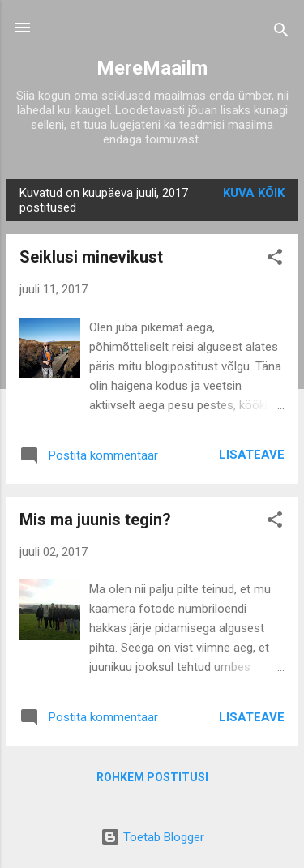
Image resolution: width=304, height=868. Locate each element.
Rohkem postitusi (152, 777)
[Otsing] (281, 33)
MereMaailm (152, 68)
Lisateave (252, 455)
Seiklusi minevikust (91, 257)
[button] (275, 260)
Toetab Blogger (152, 837)
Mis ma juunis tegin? (95, 520)
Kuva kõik (254, 193)
